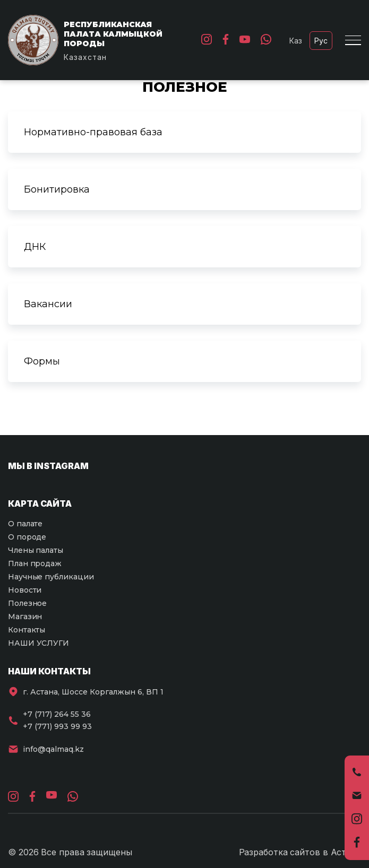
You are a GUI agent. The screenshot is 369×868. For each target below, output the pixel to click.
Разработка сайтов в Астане (300, 852)
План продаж (35, 563)
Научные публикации (51, 577)
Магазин (25, 617)
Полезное (27, 603)
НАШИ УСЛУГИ (38, 643)
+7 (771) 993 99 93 (57, 726)
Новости (25, 590)
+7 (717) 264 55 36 (57, 714)
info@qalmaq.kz (53, 749)
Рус (321, 41)
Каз (296, 41)
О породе (27, 537)
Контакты (27, 630)
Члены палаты (36, 550)
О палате (25, 524)
